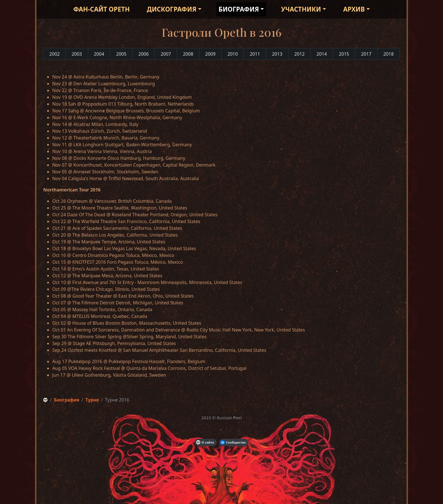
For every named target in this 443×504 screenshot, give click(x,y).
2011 (255, 54)
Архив (354, 9)
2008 (188, 54)
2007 (166, 54)
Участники (301, 9)
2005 (121, 54)
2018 (389, 54)
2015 (344, 54)
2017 (366, 54)
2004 (99, 54)
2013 (277, 54)
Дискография (172, 9)
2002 (55, 54)
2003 (77, 54)
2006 (144, 54)
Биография (239, 9)
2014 (322, 54)
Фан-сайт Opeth (101, 9)
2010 (233, 54)
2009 (210, 54)
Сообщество (233, 442)
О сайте (205, 442)
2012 (300, 54)
